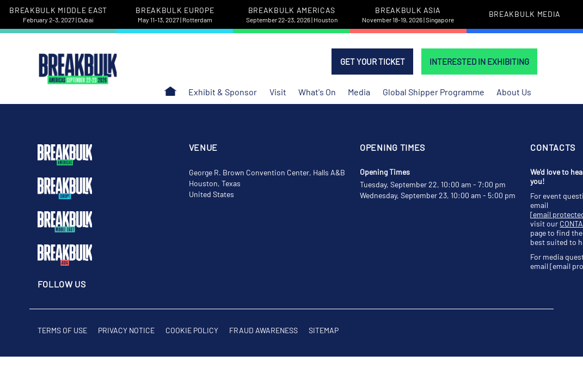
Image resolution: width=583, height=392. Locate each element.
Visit (278, 92)
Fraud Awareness (263, 330)
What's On (317, 92)
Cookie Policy (192, 330)
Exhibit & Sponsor (223, 92)
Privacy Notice (126, 330)
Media (359, 92)
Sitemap (324, 330)
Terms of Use (62, 330)
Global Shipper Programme (434, 92)
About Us (514, 92)
